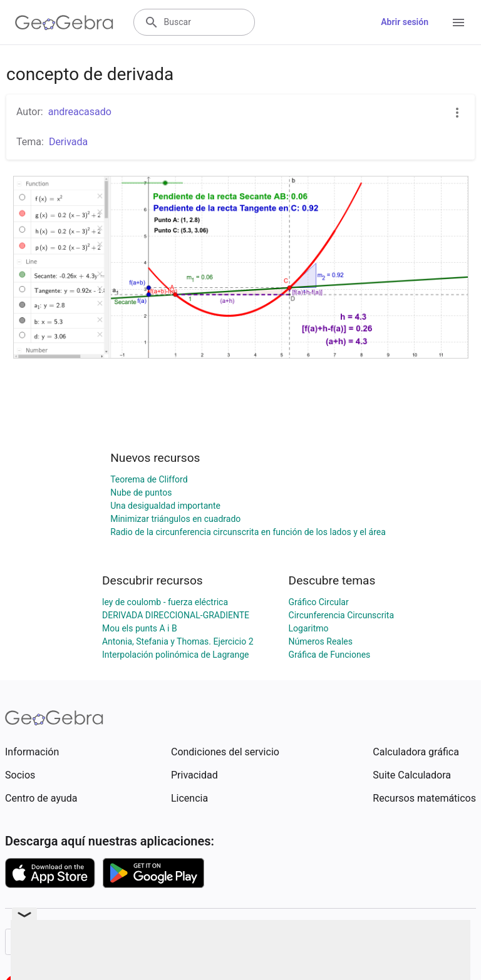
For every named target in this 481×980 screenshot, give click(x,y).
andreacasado (80, 112)
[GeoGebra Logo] (64, 23)
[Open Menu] (458, 23)
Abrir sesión (405, 22)
